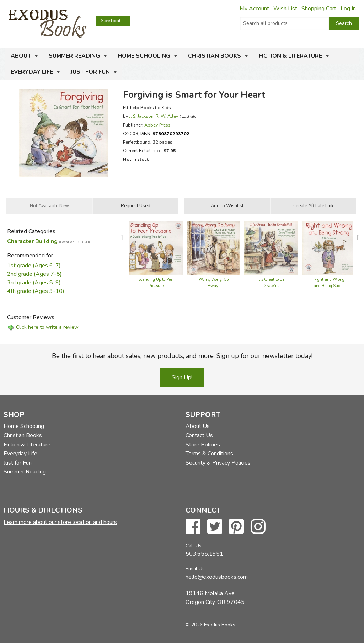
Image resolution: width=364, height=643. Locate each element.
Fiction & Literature (290, 56)
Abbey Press (157, 125)
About (21, 56)
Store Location (113, 21)
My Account (254, 9)
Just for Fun (90, 72)
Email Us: (196, 569)
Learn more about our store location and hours (60, 522)
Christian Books (215, 56)
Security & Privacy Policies (218, 463)
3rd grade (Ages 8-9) (34, 283)
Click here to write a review (47, 327)
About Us (198, 426)
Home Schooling (144, 56)
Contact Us (199, 435)
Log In (348, 9)
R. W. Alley (167, 116)
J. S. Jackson (141, 116)
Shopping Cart (319, 9)
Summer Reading (74, 56)
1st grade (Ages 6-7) (34, 266)
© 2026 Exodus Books (210, 625)
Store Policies (203, 445)
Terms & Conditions (209, 454)
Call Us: (194, 546)
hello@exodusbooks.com (217, 577)
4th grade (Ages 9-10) (36, 291)
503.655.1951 (204, 554)
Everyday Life (32, 72)
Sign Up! (182, 377)
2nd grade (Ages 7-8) (34, 274)
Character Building (49, 241)
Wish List (285, 9)
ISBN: (165, 133)
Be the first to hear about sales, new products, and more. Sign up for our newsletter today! (182, 356)
